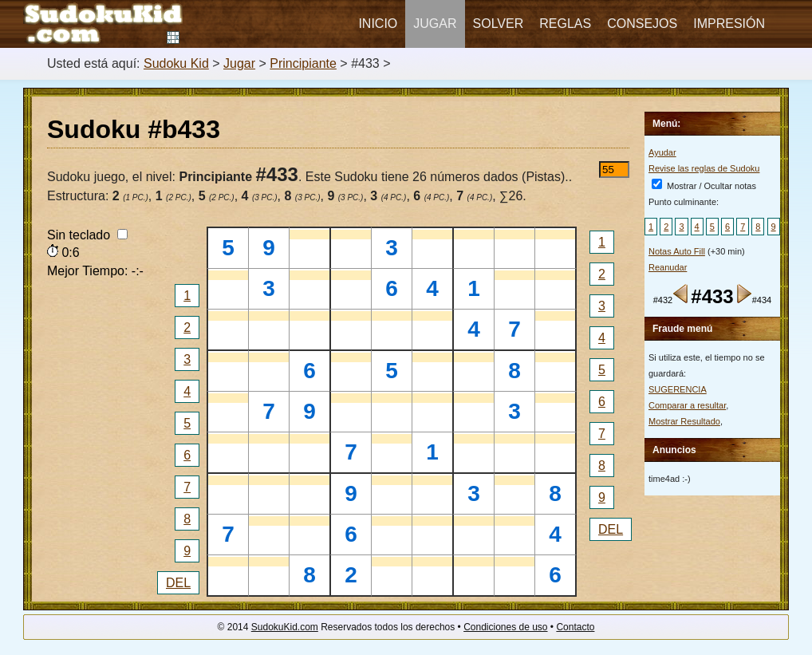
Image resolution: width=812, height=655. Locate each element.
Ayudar (662, 152)
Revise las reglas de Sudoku (704, 168)
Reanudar (668, 267)
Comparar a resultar (687, 405)
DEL (178, 583)
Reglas (565, 24)
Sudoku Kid (176, 63)
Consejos (642, 24)
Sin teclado (87, 235)
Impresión (729, 24)
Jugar (435, 24)
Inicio (378, 24)
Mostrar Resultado (684, 421)
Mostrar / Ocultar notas (704, 186)
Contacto (575, 627)
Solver (499, 24)
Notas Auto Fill (677, 251)
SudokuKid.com (285, 627)
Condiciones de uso (505, 627)
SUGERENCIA (678, 389)
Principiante (303, 63)
